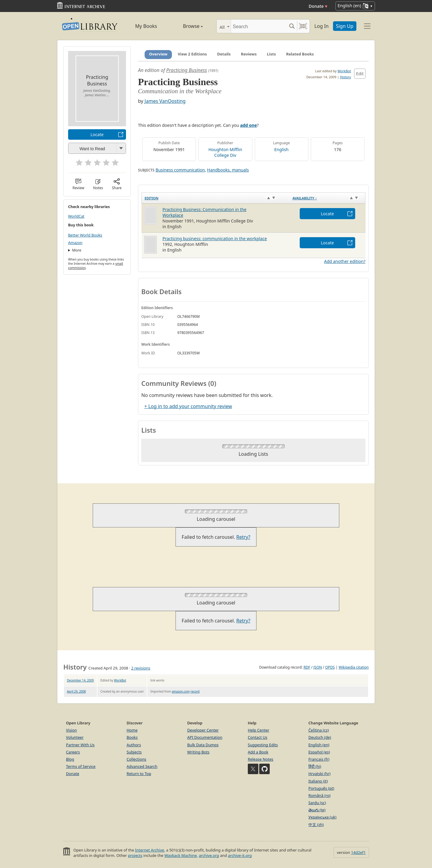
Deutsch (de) (320, 737)
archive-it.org (240, 855)
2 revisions (141, 668)
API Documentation (205, 737)
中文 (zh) (316, 825)
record (195, 691)
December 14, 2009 (80, 680)
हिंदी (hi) (315, 766)
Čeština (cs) (319, 730)
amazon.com (181, 691)
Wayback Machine (181, 855)
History (345, 77)
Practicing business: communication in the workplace (215, 239)
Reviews (249, 54)
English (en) (319, 745)
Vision (71, 730)
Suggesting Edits (263, 745)
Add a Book (258, 752)
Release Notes (261, 759)
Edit (360, 74)
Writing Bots (198, 752)
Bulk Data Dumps (203, 745)
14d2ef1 (358, 852)
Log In (321, 26)
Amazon (75, 243)
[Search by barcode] (303, 26)
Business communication (180, 170)
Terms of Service (81, 766)
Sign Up (345, 26)
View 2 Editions (192, 54)
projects (135, 855)
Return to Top (139, 774)
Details (224, 54)
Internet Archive (150, 850)
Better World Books (85, 235)
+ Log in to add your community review (188, 406)
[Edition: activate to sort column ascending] (216, 198)
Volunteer (75, 737)
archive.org (209, 855)
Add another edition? (345, 261)
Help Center (259, 730)
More (77, 250)
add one (248, 125)
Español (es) (319, 752)
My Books (146, 26)
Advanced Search (142, 766)
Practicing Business (187, 70)
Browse (186, 26)
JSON (318, 667)
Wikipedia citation (354, 667)
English (281, 149)
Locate (97, 134)
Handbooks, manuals (228, 170)
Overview (158, 54)
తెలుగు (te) (317, 810)
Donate (318, 6)
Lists (271, 54)
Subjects (134, 752)
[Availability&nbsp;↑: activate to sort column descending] (327, 198)
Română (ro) (319, 795)
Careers (73, 752)
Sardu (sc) (317, 803)
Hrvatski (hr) (319, 774)
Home (132, 730)
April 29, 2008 (76, 691)
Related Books (300, 54)
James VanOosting (165, 101)
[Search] (259, 26)
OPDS (330, 667)
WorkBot (344, 71)
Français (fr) (319, 759)
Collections (136, 759)
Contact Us (258, 737)
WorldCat (76, 216)
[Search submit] (292, 26)
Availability (305, 198)
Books (132, 737)
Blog (70, 759)
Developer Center (203, 730)
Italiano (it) (318, 781)
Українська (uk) (322, 817)
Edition (151, 198)
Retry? (243, 537)
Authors (134, 745)
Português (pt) (321, 788)
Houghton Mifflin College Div (225, 152)
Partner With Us (80, 745)
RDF (307, 667)
